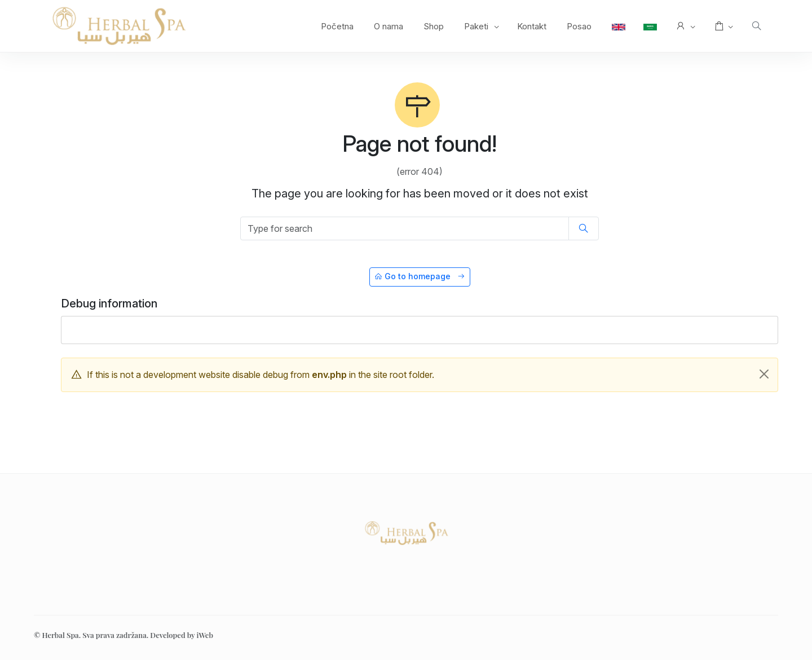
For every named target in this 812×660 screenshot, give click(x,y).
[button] (685, 26)
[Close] (764, 374)
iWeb (204, 635)
